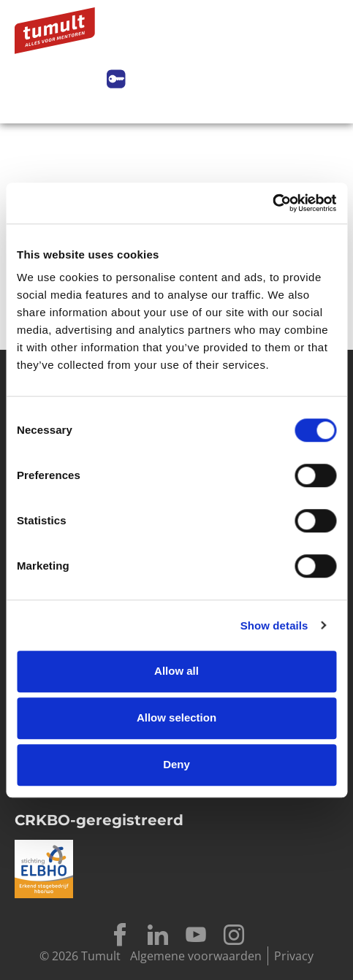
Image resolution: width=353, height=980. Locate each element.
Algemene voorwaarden (196, 956)
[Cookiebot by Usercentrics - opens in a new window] (272, 203)
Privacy (294, 956)
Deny (176, 764)
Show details (274, 625)
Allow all (176, 671)
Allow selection (176, 717)
